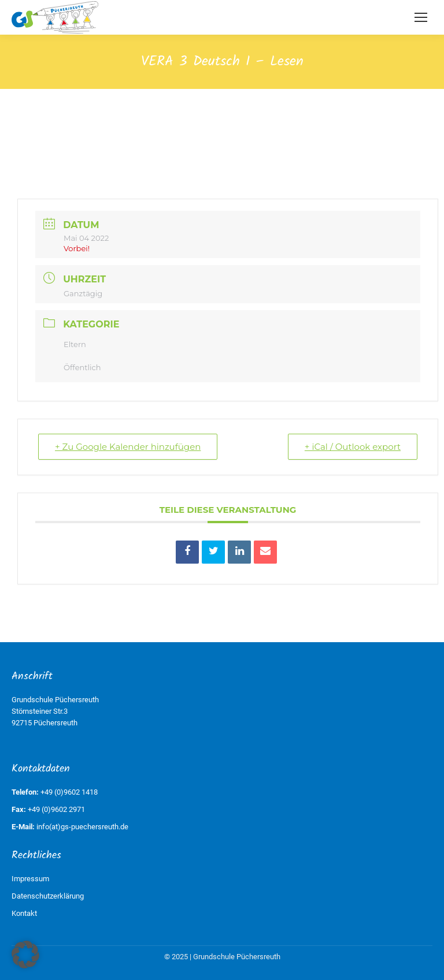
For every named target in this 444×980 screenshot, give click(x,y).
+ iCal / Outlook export (353, 447)
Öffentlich (82, 367)
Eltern (75, 344)
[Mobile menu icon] (421, 17)
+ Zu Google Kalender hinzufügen (128, 447)
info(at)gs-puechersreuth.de (82, 827)
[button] (25, 955)
